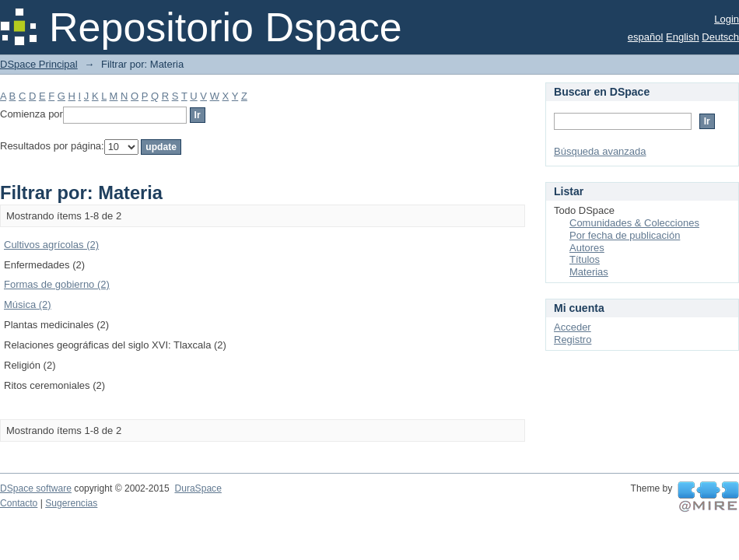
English (683, 37)
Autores (587, 248)
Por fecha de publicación (625, 235)
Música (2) (28, 304)
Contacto (19, 503)
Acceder (573, 327)
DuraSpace (198, 488)
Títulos (585, 259)
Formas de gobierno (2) (57, 284)
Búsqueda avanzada (600, 151)
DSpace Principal (39, 64)
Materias (589, 272)
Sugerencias (71, 503)
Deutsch (720, 37)
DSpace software (36, 488)
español (646, 37)
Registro (573, 339)
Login (727, 19)
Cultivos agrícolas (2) (51, 245)
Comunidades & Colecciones (634, 223)
